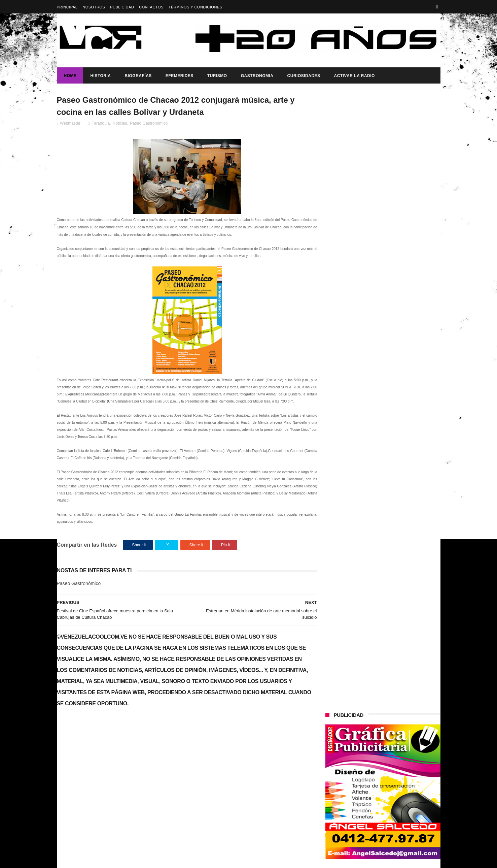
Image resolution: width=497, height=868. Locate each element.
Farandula (101, 124)
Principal (67, 7)
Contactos (151, 7)
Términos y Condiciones (196, 7)
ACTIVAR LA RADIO (354, 76)
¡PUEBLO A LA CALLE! (385, 445)
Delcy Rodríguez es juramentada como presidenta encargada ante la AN (398, 421)
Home (70, 76)
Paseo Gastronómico (149, 124)
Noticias (120, 124)
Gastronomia (257, 76)
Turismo (217, 76)
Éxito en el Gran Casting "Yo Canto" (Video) (114, 740)
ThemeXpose (176, 860)
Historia (100, 76)
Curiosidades (304, 76)
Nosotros (94, 7)
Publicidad (122, 7)
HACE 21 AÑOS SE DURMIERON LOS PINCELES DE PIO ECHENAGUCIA (397, 311)
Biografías (138, 76)
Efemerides (179, 76)
